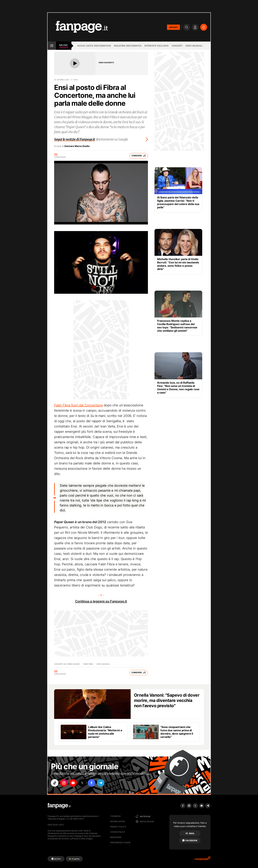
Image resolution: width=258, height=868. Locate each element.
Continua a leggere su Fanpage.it (101, 601)
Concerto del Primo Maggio (67, 664)
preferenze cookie (120, 843)
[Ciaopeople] (203, 860)
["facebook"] (91, 783)
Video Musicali (194, 46)
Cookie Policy (118, 832)
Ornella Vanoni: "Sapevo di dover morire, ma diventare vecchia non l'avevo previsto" (167, 700)
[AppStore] (56, 859)
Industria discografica (128, 46)
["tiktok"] (55, 783)
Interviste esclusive (157, 46)
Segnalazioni (117, 821)
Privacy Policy (118, 827)
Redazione (116, 837)
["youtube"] (73, 783)
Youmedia (115, 816)
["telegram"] (101, 783)
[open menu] (52, 46)
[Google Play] (74, 859)
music (64, 45)
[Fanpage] (59, 806)
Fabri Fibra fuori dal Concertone (78, 405)
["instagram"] (64, 783)
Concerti (177, 46)
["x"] (82, 783)
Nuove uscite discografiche (94, 46)
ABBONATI (173, 27)
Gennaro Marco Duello (77, 146)
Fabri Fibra (88, 664)
